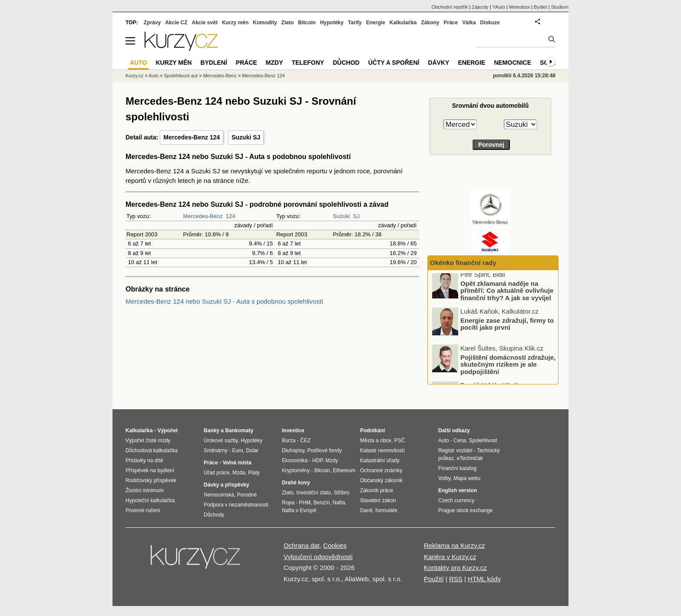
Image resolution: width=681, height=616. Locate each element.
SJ (356, 216)
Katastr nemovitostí (382, 450)
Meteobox (519, 7)
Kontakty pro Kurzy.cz (455, 568)
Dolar (252, 450)
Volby (444, 478)
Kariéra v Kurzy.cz (450, 557)
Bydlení (213, 63)
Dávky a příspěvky (226, 485)
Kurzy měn (235, 23)
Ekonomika (295, 460)
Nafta (339, 503)
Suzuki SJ (246, 137)
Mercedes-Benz (203, 216)
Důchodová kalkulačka (152, 450)
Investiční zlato (313, 493)
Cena (460, 440)
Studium (560, 7)
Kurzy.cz (134, 76)
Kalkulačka (403, 23)
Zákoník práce (377, 490)
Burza (289, 440)
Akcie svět (205, 23)
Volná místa (237, 463)
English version (458, 490)
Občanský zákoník (381, 480)
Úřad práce (217, 473)
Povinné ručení (143, 510)
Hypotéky (332, 23)
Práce (451, 23)
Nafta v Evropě (299, 510)
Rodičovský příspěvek (151, 480)
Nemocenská (219, 495)
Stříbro (341, 493)
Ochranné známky (381, 470)
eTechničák (470, 458)
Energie (376, 23)
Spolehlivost (483, 440)
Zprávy (152, 23)
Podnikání (372, 431)
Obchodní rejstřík (450, 7)
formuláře (386, 510)
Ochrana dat (302, 545)
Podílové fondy (324, 450)
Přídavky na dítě (144, 460)
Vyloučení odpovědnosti (318, 557)
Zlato (288, 23)
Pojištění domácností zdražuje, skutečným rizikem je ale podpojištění (508, 368)
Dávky (438, 63)
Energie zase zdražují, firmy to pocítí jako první (507, 328)
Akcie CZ (176, 23)
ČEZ (305, 440)
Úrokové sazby (221, 440)
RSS (456, 579)
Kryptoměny (296, 470)
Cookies (335, 545)
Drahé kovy (296, 483)
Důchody (214, 515)
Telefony (308, 63)
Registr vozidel (455, 450)
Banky (212, 431)
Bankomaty (239, 431)
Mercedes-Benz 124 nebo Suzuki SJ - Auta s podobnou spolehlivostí (224, 301)
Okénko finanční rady (463, 263)
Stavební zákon (378, 500)
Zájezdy (480, 7)
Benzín (322, 503)
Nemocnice (512, 63)
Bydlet (541, 7)
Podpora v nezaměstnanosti (236, 505)
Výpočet (167, 431)
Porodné (247, 495)
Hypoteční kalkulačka (150, 500)
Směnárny (216, 450)
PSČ (400, 440)
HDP (317, 460)
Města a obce (376, 440)
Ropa (288, 503)
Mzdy (274, 63)
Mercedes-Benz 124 (192, 137)
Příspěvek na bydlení (150, 470)
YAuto (499, 7)
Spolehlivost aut (181, 76)
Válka (469, 23)
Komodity (265, 23)
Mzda (239, 473)
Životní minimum (145, 490)
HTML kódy (484, 579)
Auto (154, 76)
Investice (293, 431)
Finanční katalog (457, 468)
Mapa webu (467, 478)
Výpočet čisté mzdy (148, 440)
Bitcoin (307, 23)
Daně (366, 510)
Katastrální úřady (380, 460)
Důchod (346, 63)
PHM (305, 503)
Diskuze (490, 23)
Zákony (430, 23)
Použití (434, 579)
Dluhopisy (293, 450)
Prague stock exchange (465, 510)
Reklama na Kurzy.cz (455, 545)
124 (231, 216)
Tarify (355, 23)
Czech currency (456, 500)
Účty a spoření (394, 63)
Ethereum (344, 470)
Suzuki (341, 216)
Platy (254, 473)
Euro (237, 450)
